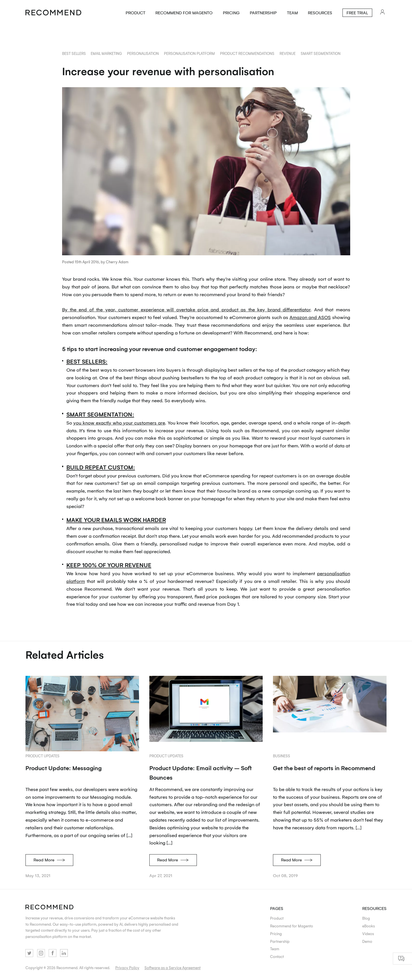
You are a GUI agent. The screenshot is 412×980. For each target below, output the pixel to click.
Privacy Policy (127, 968)
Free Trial (357, 12)
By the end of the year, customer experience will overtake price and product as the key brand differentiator (186, 309)
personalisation (143, 53)
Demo (367, 941)
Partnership (263, 12)
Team (292, 12)
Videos (368, 934)
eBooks (369, 926)
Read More (49, 860)
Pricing (231, 12)
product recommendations (247, 53)
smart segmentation (321, 53)
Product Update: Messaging (64, 768)
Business (282, 756)
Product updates (42, 756)
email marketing (106, 53)
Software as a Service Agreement (173, 968)
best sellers (74, 53)
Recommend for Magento (184, 12)
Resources (320, 12)
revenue (288, 53)
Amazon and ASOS (310, 317)
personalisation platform (189, 53)
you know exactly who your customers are (119, 423)
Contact (277, 956)
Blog (366, 918)
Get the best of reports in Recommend (324, 768)
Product (135, 12)
